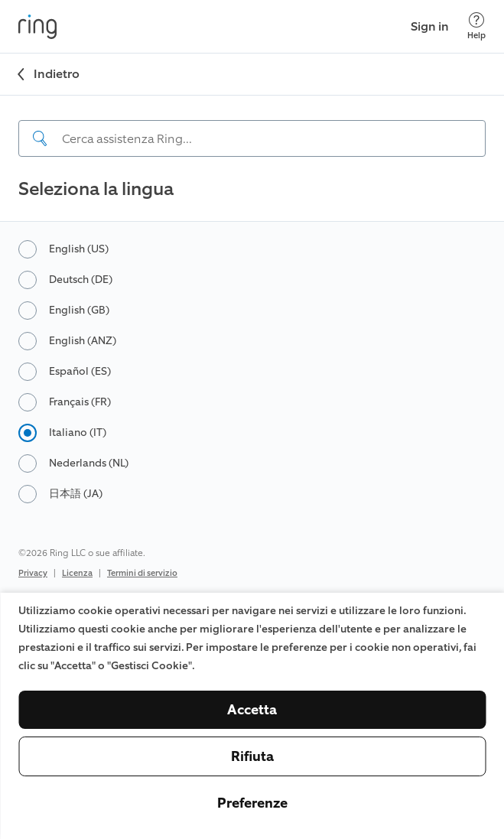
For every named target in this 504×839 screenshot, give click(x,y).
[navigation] (252, 126)
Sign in (430, 26)
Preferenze (252, 803)
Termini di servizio (142, 573)
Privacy (33, 573)
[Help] (476, 26)
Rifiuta (252, 756)
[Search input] (252, 138)
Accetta (252, 710)
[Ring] (37, 27)
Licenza (77, 573)
